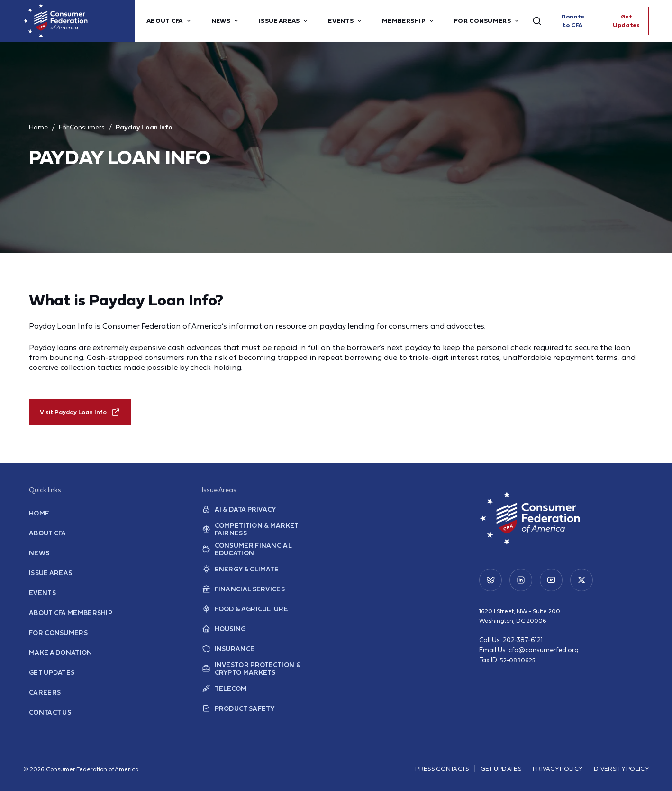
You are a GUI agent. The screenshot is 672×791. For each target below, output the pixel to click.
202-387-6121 (523, 646)
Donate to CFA (578, 21)
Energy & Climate (239, 576)
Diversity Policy (621, 768)
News (38, 559)
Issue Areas (49, 579)
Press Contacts (442, 768)
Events (42, 599)
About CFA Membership (69, 619)
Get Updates (629, 21)
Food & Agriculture (243, 616)
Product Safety (237, 715)
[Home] (79, 21)
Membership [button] (409, 21)
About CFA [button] (169, 21)
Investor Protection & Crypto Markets (250, 675)
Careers (44, 699)
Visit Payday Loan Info (80, 412)
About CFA (47, 539)
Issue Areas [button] (284, 21)
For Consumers (82, 127)
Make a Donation (59, 659)
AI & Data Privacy (238, 516)
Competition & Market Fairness (249, 536)
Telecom (224, 695)
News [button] (226, 21)
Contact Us (49, 719)
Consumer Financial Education (244, 556)
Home (38, 127)
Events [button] (345, 21)
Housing (223, 635)
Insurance (227, 655)
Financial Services (241, 596)
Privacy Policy (558, 768)
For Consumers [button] (487, 21)
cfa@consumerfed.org (544, 656)
